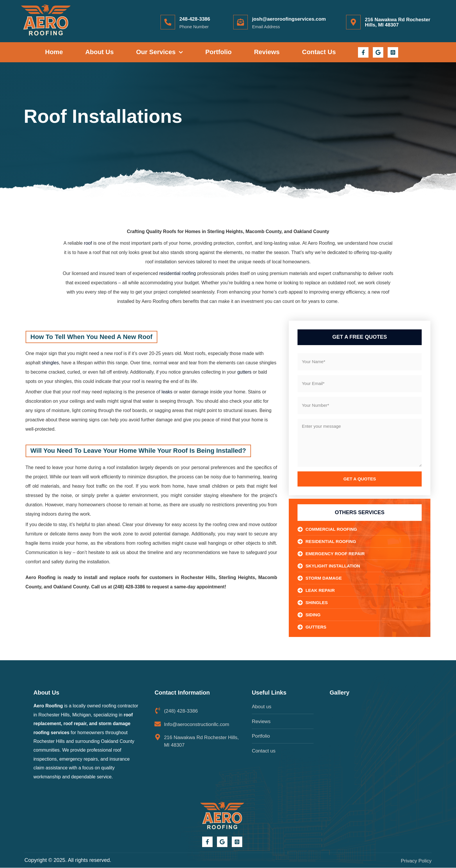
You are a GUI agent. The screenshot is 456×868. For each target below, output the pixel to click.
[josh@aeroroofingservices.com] (241, 22)
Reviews (267, 52)
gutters (244, 372)
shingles (50, 363)
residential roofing (177, 273)
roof (88, 243)
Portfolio (218, 52)
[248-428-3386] (168, 22)
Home (54, 52)
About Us (99, 52)
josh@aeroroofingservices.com (289, 19)
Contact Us (319, 52)
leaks (167, 392)
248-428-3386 (195, 19)
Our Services (160, 52)
